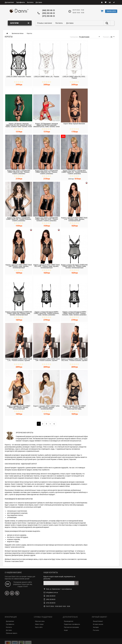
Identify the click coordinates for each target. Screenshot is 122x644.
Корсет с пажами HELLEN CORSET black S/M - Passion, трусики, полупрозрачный (19, 407)
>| (54, 424)
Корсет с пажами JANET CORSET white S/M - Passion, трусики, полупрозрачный (46, 407)
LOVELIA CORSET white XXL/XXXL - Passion (74, 77)
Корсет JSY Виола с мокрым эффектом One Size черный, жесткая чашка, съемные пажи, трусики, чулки (19, 125)
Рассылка (96, 630)
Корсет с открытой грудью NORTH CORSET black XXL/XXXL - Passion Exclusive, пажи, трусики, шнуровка (74, 313)
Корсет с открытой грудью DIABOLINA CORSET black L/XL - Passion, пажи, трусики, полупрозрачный (74, 266)
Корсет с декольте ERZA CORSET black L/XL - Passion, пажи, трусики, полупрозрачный (74, 219)
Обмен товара (39, 624)
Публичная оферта (12, 633)
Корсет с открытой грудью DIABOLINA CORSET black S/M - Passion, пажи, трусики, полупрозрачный (19, 313)
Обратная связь (40, 621)
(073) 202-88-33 (48, 16)
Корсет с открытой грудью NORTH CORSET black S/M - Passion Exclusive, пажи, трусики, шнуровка (46, 313)
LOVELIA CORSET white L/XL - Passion (46, 77)
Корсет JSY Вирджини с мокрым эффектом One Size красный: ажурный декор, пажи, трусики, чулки (46, 125)
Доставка (39, 2)
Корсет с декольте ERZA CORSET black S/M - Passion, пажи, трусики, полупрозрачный (19, 266)
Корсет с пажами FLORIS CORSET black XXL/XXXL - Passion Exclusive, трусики (74, 360)
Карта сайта (39, 627)
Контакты (30, 2)
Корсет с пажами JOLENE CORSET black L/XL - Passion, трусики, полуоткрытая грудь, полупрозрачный (74, 408)
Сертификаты (21, 2)
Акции (66, 630)
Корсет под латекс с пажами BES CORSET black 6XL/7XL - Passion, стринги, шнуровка (47, 172)
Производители (69, 621)
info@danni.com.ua (52, 592)
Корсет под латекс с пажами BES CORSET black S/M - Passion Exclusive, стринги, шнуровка (19, 219)
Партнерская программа (71, 627)
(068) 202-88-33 (48, 10)
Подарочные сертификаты (72, 624)
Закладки (96, 627)
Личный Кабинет (98, 621)
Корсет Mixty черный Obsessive (74, 124)
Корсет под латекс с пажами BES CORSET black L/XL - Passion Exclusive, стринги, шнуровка (74, 172)
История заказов (98, 624)
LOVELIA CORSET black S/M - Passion (19, 77)
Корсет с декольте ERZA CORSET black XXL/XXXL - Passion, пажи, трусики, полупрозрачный (47, 266)
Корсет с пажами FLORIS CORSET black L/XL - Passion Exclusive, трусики (19, 360)
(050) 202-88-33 (48, 13)
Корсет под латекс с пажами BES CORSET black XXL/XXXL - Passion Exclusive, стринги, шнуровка (47, 219)
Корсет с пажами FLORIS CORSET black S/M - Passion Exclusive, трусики (47, 360)
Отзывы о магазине (45, 23)
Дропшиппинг (9, 2)
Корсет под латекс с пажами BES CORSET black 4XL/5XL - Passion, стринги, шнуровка (19, 172)
